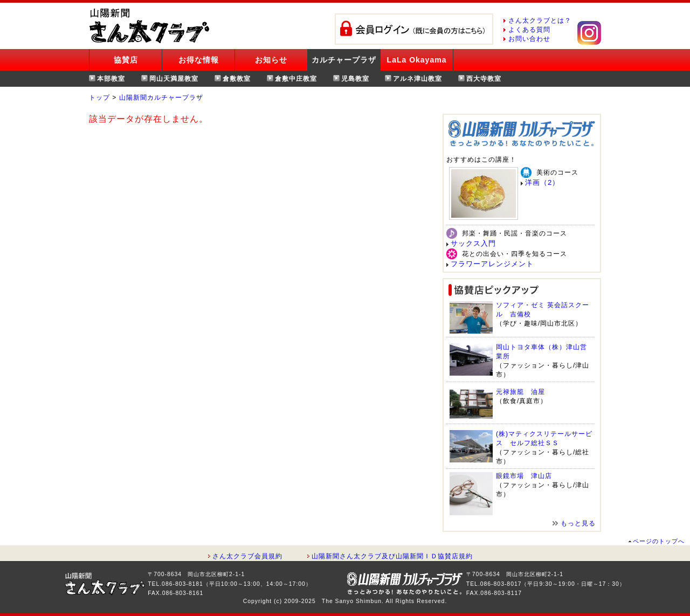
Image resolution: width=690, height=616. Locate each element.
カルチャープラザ (344, 60)
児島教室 (355, 79)
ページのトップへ (659, 541)
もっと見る (578, 523)
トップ (99, 98)
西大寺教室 (484, 79)
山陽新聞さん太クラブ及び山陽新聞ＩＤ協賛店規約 (392, 556)
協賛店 (126, 60)
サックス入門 (473, 243)
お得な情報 (199, 60)
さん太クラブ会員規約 (247, 556)
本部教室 (111, 79)
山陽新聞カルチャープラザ (161, 98)
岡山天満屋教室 (174, 79)
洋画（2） (542, 182)
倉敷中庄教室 (296, 79)
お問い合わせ (529, 39)
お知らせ (271, 60)
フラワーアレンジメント (492, 264)
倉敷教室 (237, 79)
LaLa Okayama (417, 60)
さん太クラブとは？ (540, 20)
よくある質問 (529, 30)
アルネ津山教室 (418, 79)
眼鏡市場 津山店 (524, 476)
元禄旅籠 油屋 (520, 392)
